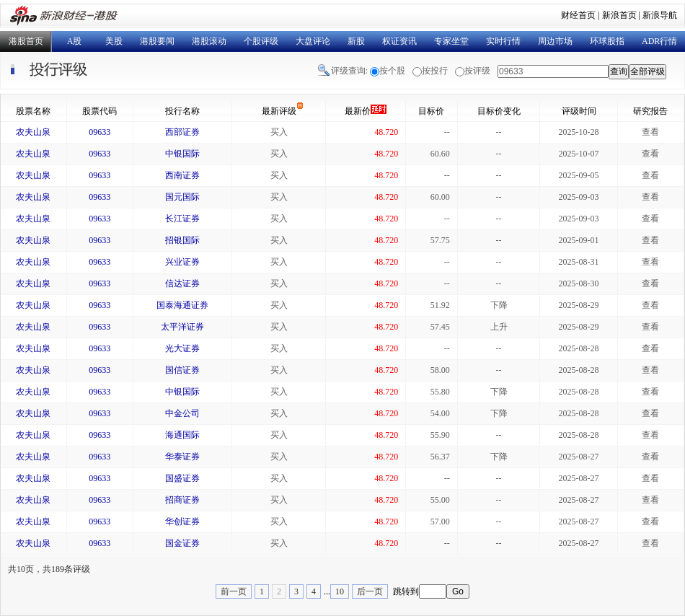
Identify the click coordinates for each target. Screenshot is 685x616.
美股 (114, 41)
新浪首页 (619, 15)
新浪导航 (660, 15)
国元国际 (182, 197)
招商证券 (182, 500)
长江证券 (182, 219)
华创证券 (182, 522)
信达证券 (182, 283)
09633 (100, 132)
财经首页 (578, 15)
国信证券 (182, 370)
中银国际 (182, 154)
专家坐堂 (451, 41)
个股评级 (261, 41)
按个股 (392, 71)
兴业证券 (182, 262)
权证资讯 (399, 41)
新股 (356, 41)
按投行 (435, 71)
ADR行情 (659, 41)
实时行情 (503, 41)
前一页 (234, 591)
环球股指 (607, 41)
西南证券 (182, 175)
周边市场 (555, 41)
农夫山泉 (33, 132)
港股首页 (26, 41)
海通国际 (182, 435)
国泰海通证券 (182, 305)
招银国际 (182, 240)
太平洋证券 (182, 327)
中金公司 (182, 413)
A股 (75, 41)
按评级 (477, 71)
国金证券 (182, 543)
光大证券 (182, 348)
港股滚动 (209, 41)
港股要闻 (157, 41)
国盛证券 (182, 478)
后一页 (370, 591)
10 (340, 591)
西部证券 (182, 132)
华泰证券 (182, 457)
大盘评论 (313, 41)
